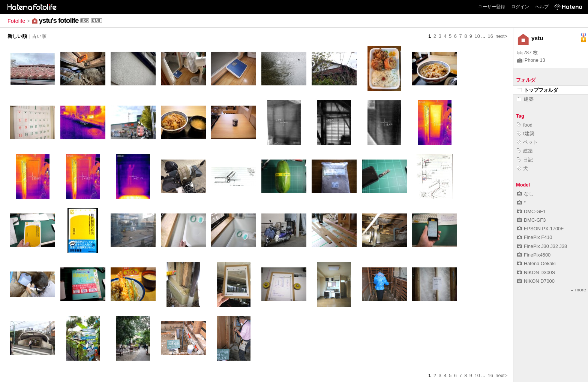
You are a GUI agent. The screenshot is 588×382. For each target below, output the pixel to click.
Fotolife (16, 21)
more (578, 290)
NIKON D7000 (536, 281)
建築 (525, 99)
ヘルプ (542, 7)
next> (501, 36)
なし (525, 194)
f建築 (526, 134)
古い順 (39, 36)
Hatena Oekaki (536, 263)
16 (490, 36)
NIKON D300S (536, 272)
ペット (527, 142)
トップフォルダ (537, 90)
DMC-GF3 (531, 220)
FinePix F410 (534, 237)
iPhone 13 (531, 60)
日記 (525, 160)
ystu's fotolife (59, 20)
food (525, 125)
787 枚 (527, 53)
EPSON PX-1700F (540, 229)
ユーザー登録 (492, 7)
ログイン (520, 7)
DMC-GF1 (531, 211)
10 (477, 36)
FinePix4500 (534, 255)
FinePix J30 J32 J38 (542, 246)
